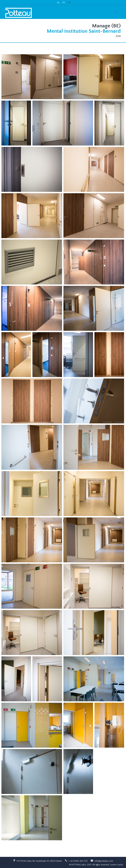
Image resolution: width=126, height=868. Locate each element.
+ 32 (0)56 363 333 (78, 861)
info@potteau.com (104, 861)
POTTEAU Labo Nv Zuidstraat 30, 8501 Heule (39, 861)
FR (64, 3)
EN (69, 3)
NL (58, 3)
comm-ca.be (117, 865)
